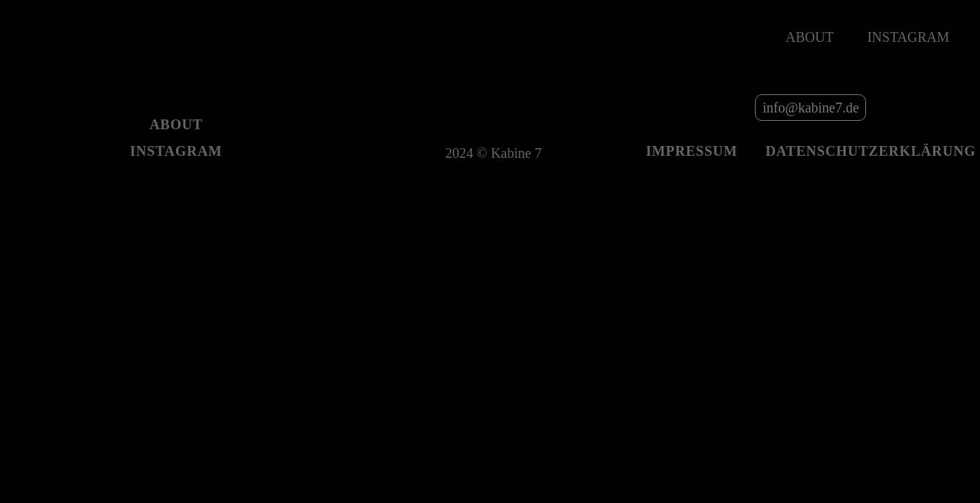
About (810, 37)
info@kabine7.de (811, 108)
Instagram (908, 37)
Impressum (692, 151)
